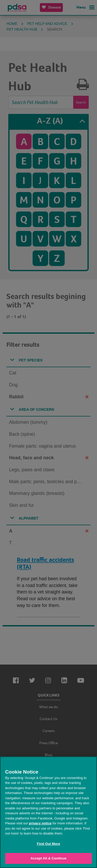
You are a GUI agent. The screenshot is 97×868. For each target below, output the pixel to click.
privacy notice (40, 823)
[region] (48, 812)
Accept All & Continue (48, 858)
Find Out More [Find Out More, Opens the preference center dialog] (49, 844)
